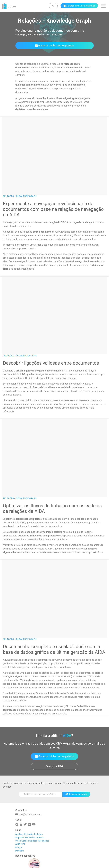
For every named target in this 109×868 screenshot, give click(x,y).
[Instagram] (21, 824)
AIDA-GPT (20, 844)
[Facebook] (17, 824)
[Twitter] (25, 824)
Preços (19, 847)
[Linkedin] (29, 824)
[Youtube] (34, 824)
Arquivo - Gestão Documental (30, 837)
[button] (103, 6)
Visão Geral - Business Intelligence (32, 841)
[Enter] (53, 6)
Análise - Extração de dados (29, 834)
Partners (20, 851)
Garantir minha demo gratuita (54, 46)
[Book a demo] (79, 6)
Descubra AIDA (54, 766)
